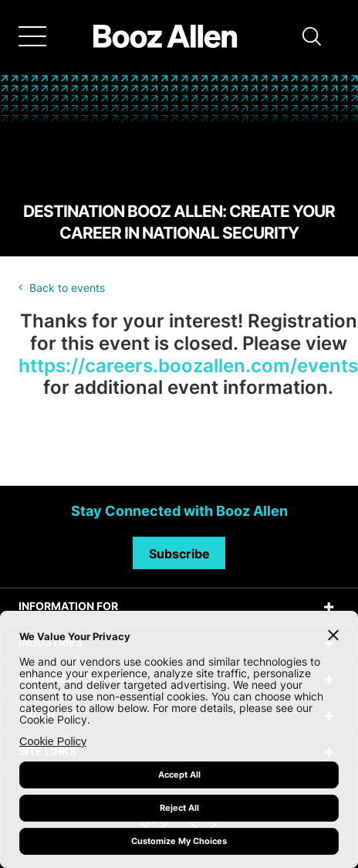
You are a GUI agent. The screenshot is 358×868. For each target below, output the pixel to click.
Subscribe (179, 554)
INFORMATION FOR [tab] (68, 606)
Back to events (67, 288)
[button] (312, 36)
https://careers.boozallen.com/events (188, 366)
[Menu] (32, 36)
